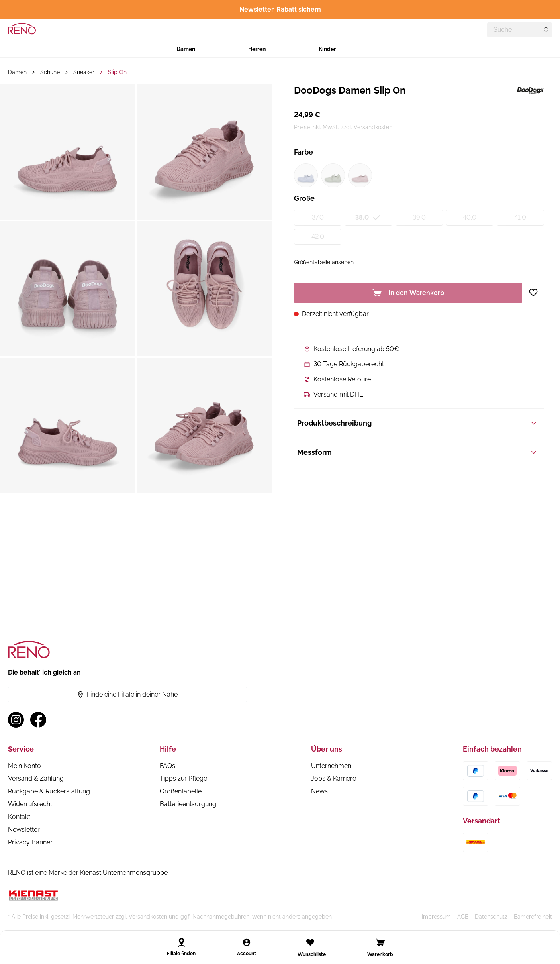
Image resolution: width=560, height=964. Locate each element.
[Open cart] (380, 942)
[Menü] (547, 49)
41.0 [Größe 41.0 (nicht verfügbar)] (520, 217)
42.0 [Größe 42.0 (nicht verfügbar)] (318, 237)
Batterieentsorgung (188, 804)
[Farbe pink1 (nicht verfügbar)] (360, 175)
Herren (257, 49)
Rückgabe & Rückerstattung (49, 791)
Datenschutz (491, 917)
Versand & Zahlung (36, 778)
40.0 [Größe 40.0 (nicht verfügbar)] (470, 217)
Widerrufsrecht (30, 804)
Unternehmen (331, 766)
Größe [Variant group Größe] (304, 198)
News (319, 791)
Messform (417, 452)
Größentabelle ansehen (324, 262)
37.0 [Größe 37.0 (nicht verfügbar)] (318, 217)
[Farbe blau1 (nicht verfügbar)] (306, 175)
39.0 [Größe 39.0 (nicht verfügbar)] (419, 217)
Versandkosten (373, 127)
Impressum (436, 917)
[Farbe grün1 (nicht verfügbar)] (333, 175)
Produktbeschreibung (417, 423)
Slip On (117, 72)
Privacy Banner (30, 842)
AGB (463, 917)
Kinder (327, 49)
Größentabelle (181, 791)
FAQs (167, 766)
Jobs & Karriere (334, 778)
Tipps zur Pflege (183, 778)
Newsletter (24, 830)
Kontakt (19, 817)
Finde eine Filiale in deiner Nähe (127, 694)
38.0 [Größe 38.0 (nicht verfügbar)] (368, 218)
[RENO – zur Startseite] (22, 29)
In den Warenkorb (408, 293)
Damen (186, 49)
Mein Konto (24, 766)
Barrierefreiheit (533, 917)
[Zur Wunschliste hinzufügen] (536, 293)
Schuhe (50, 72)
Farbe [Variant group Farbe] (303, 152)
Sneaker (84, 72)
